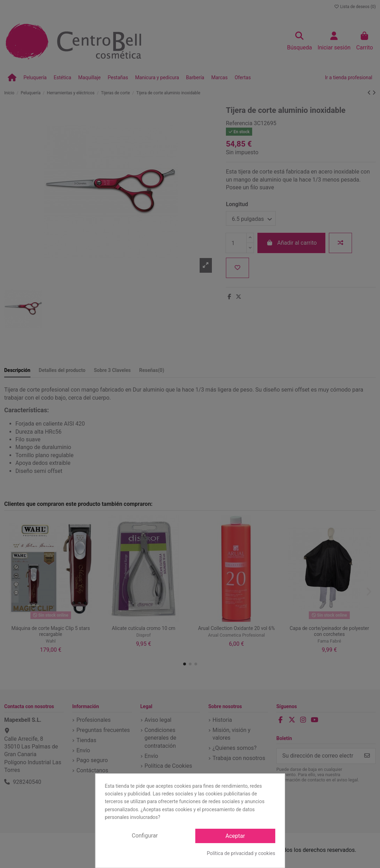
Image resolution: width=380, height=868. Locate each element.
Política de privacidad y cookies (241, 853)
